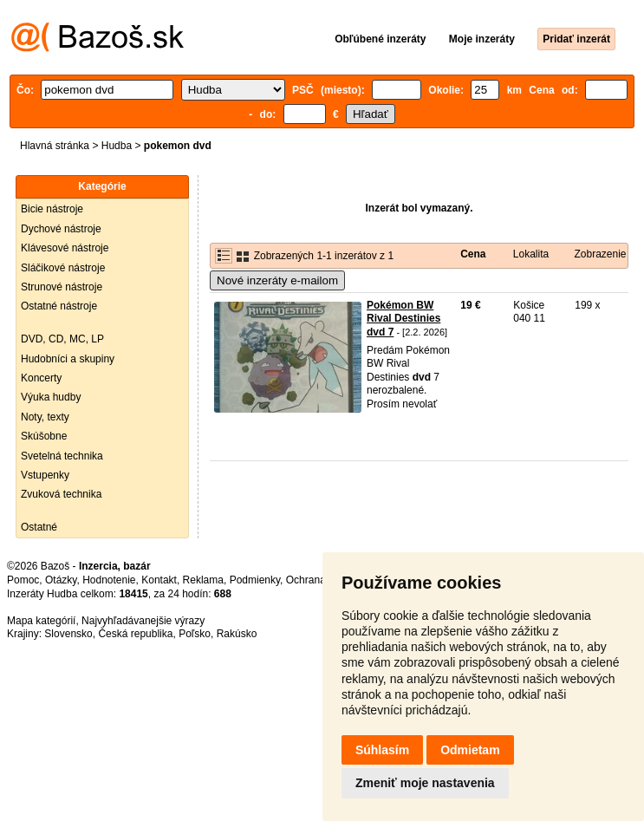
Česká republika (135, 634)
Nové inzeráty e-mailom (277, 280)
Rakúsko (237, 634)
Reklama (203, 580)
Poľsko (195, 634)
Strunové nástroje (62, 287)
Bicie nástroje (52, 209)
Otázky (61, 580)
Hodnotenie (109, 580)
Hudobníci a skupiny (68, 359)
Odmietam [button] (470, 750)
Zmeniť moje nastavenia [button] (425, 783)
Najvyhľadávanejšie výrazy (143, 621)
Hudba (117, 146)
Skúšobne (44, 436)
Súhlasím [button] (382, 750)
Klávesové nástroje (65, 248)
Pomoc (23, 580)
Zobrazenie (600, 254)
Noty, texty (45, 417)
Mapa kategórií (41, 621)
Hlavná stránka (55, 146)
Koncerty (41, 378)
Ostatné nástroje (59, 306)
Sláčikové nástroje (63, 268)
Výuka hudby (51, 397)
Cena (473, 254)
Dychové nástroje (61, 229)
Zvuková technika (61, 494)
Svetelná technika (62, 456)
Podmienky (255, 580)
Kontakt (159, 580)
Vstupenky (45, 475)
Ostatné (39, 527)
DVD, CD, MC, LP (62, 339)
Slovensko (68, 634)
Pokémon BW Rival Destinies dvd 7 (403, 319)
